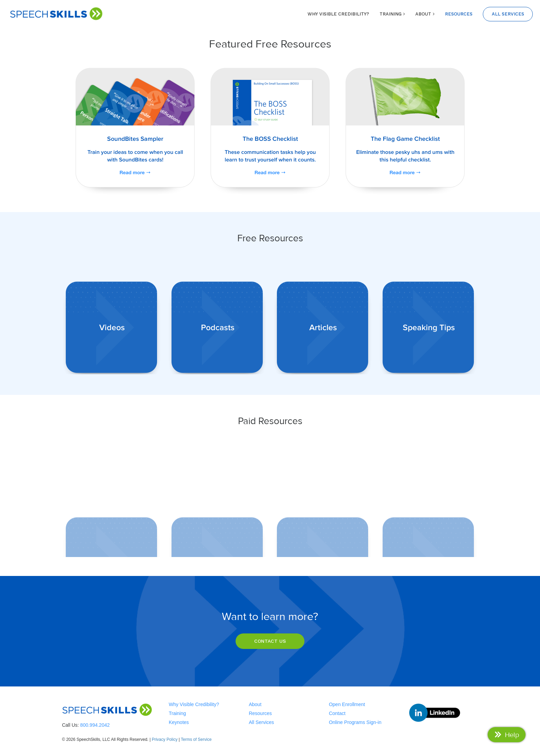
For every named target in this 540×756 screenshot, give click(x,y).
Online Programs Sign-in (355, 722)
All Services (261, 722)
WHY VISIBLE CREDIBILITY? (338, 14)
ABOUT (423, 14)
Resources (260, 713)
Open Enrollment (347, 704)
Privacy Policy (165, 739)
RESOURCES (459, 14)
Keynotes (179, 722)
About (255, 704)
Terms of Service (196, 739)
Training (177, 713)
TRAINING (391, 14)
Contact (337, 713)
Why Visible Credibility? (194, 704)
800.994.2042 (95, 725)
